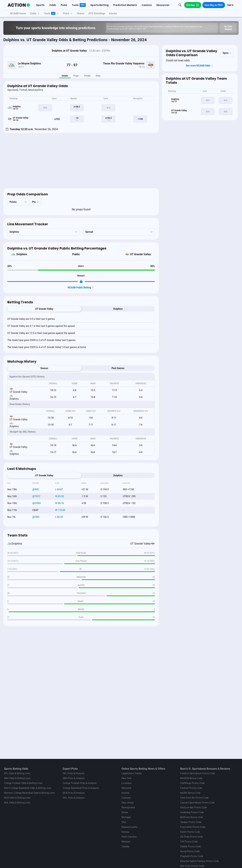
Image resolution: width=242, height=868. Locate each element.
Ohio (124, 822)
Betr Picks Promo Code (192, 866)
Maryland (126, 788)
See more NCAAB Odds (200, 66)
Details (65, 76)
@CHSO (37, 503)
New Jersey (128, 803)
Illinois (125, 812)
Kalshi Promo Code (190, 832)
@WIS (36, 489)
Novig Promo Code (190, 851)
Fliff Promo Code (189, 842)
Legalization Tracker (132, 773)
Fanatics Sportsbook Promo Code (198, 773)
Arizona (125, 793)
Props (76, 76)
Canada (125, 846)
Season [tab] (44, 368)
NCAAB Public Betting (81, 288)
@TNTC (36, 496)
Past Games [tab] (118, 368)
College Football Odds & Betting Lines (23, 783)
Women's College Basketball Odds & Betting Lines (29, 793)
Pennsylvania (128, 807)
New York (126, 778)
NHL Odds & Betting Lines (17, 803)
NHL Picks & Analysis (74, 798)
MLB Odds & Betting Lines (17, 798)
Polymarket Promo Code (193, 827)
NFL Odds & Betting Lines (17, 773)
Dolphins (22, 254)
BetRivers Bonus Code (192, 817)
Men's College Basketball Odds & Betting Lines (28, 788)
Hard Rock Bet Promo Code (194, 798)
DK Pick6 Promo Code (192, 837)
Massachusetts (129, 827)
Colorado (126, 798)
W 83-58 (59, 496)
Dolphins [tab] (118, 309)
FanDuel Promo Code (191, 788)
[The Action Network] (19, 5)
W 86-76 (59, 503)
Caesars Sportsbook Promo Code (198, 803)
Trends (87, 76)
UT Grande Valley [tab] (44, 309)
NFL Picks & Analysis (74, 773)
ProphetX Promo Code (192, 856)
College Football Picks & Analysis (80, 783)
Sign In (230, 5)
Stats (98, 76)
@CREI (36, 517)
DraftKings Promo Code (193, 783)
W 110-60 (60, 510)
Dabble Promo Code (191, 846)
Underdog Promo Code (192, 812)
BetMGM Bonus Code (191, 778)
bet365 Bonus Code (190, 793)
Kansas (125, 832)
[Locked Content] (81, 281)
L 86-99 (59, 517)
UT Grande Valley (140, 254)
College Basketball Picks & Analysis (81, 788)
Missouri (126, 842)
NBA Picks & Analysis (74, 778)
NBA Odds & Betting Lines (17, 778)
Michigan (126, 817)
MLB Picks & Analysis (74, 793)
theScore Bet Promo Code (194, 807)
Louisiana (126, 783)
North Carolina (129, 837)
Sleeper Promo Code (191, 822)
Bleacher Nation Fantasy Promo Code (200, 861)
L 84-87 (59, 489)
